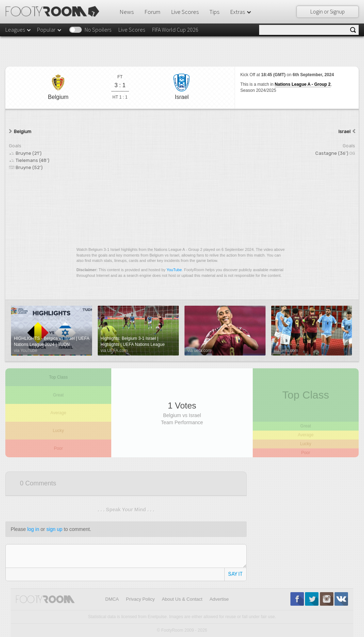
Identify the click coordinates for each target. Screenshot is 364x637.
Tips (214, 12)
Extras (241, 12)
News (127, 12)
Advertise (219, 599)
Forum (152, 12)
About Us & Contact (182, 599)
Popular (50, 30)
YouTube (174, 270)
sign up (54, 529)
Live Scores (185, 12)
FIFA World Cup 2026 (175, 30)
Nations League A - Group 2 (303, 84)
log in (33, 529)
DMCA (112, 599)
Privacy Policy (140, 599)
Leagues (18, 30)
